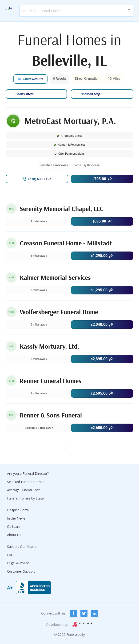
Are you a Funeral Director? (28, 473)
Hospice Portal (18, 510)
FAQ (10, 555)
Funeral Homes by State (25, 498)
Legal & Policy (18, 563)
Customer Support (21, 571)
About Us (14, 535)
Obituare (14, 526)
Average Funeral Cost (23, 490)
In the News (16, 518)
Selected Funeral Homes (26, 482)
